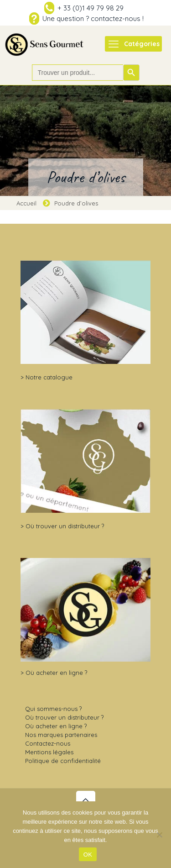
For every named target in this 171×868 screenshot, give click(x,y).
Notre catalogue (49, 377)
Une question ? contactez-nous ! (93, 18)
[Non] (160, 835)
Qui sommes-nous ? (53, 709)
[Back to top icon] (86, 800)
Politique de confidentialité (63, 761)
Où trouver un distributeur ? (65, 526)
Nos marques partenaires (61, 735)
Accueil (26, 203)
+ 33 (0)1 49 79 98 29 (91, 8)
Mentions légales (49, 752)
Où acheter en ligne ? (56, 673)
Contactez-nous (48, 743)
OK (88, 855)
